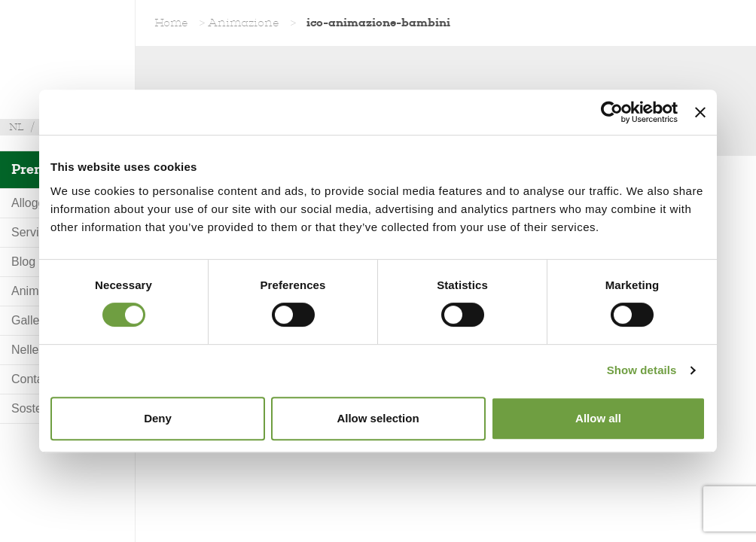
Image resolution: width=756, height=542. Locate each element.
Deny (158, 418)
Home (171, 23)
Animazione (244, 23)
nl (17, 127)
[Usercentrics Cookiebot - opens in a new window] (612, 112)
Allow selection (378, 418)
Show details (642, 370)
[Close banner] (700, 112)
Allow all (598, 418)
